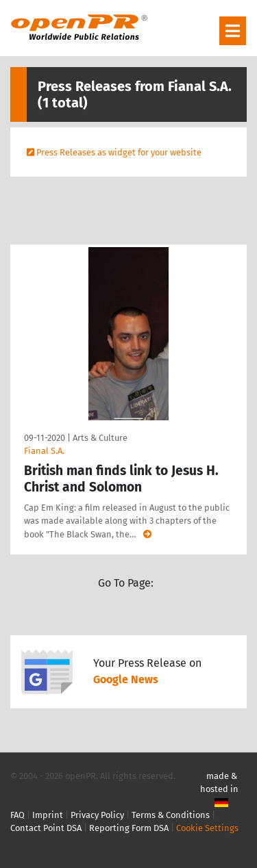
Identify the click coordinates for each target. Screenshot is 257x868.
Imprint (48, 815)
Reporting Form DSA (129, 828)
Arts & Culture (100, 438)
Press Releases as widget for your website (119, 152)
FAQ (17, 815)
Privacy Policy (97, 815)
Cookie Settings (207, 828)
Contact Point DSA (46, 828)
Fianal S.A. (44, 451)
